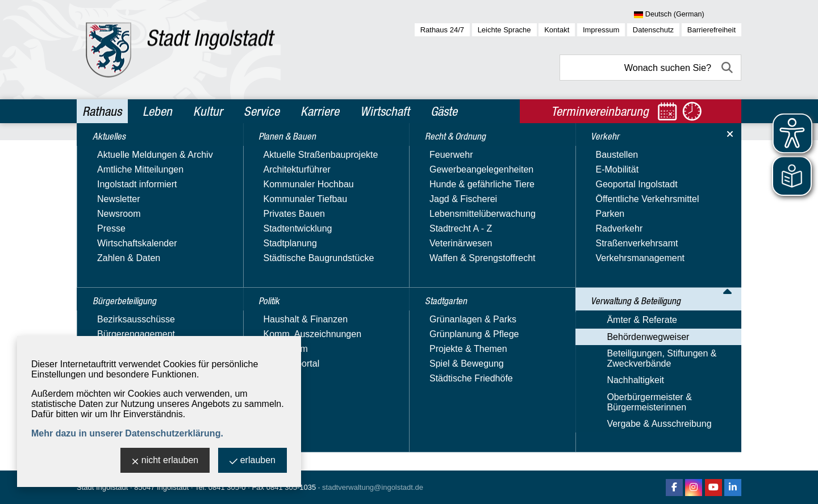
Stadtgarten (110, 274)
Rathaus (102, 111)
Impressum (601, 30)
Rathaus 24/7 (442, 30)
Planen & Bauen (119, 201)
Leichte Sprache (504, 30)
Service (262, 111)
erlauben (253, 461)
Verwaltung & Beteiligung (140, 323)
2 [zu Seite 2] (710, 358)
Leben (157, 111)
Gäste (444, 111)
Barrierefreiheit (711, 30)
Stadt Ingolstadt (102, 487)
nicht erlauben (165, 461)
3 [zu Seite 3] (722, 358)
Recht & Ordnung (122, 250)
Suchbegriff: (267, 226)
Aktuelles (104, 152)
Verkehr (101, 299)
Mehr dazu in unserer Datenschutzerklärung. (127, 433)
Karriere (320, 111)
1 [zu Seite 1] (697, 358)
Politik (97, 225)
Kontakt (557, 30)
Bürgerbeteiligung (124, 177)
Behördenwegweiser (435, 150)
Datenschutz (653, 30)
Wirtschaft (385, 111)
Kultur (208, 111)
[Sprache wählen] (688, 15)
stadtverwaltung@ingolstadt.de (373, 487)
